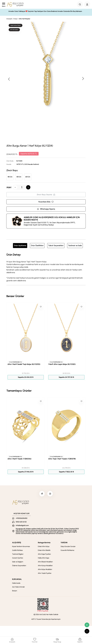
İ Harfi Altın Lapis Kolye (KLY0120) (62, 364)
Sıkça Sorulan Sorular (68, 547)
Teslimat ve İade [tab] (75, 245)
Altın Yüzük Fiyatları (45, 573)
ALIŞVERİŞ (17, 543)
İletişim (15, 591)
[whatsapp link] (87, 625)
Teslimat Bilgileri (18, 554)
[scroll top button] (87, 631)
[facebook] (42, 494)
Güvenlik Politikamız (67, 551)
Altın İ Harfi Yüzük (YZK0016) (19, 459)
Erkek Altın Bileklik (44, 551)
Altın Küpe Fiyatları (44, 554)
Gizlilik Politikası (17, 551)
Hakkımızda (16, 583)
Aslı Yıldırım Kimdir (18, 587)
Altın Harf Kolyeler (25, 19)
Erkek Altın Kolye (44, 547)
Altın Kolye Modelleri (45, 570)
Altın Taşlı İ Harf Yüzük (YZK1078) (62, 459)
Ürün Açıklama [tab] (20, 245)
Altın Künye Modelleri (45, 566)
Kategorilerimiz (44, 543)
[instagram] (50, 494)
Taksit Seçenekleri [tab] (56, 245)
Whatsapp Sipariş (46, 209)
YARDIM (64, 543)
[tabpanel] (46, 267)
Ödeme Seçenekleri (19, 566)
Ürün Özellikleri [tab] (37, 245)
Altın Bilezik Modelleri (45, 562)
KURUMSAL (17, 579)
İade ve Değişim (18, 562)
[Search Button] (80, 4)
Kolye (16, 19)
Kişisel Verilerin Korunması (21, 547)
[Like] (41, 307)
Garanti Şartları (18, 558)
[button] (83, 79)
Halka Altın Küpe (44, 558)
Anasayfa (9, 19)
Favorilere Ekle (46, 202)
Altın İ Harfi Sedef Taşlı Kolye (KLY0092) (24, 364)
